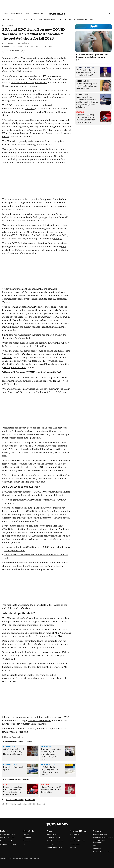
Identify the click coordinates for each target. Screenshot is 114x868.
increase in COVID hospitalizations (29, 83)
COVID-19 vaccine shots (24, 58)
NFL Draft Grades (7, 841)
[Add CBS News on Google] (13, 51)
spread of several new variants (21, 86)
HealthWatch (8, 20)
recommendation (36, 633)
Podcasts (73, 838)
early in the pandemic (33, 508)
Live (27, 14)
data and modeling (27, 112)
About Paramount (100, 834)
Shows (36, 14)
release (55, 97)
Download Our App (77, 841)
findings (57, 239)
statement (62, 299)
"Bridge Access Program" (41, 566)
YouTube (27, 834)
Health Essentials (65, 20)
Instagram (27, 841)
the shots (30, 109)
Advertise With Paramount (103, 838)
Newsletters (75, 834)
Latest (6, 14)
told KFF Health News (39, 721)
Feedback (97, 849)
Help (95, 845)
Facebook (27, 838)
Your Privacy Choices (55, 841)
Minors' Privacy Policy (55, 847)
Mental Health (50, 20)
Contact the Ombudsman (103, 852)
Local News (16, 14)
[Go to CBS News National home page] (57, 14)
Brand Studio (75, 844)
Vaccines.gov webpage (46, 446)
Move (26, 20)
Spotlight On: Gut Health (83, 20)
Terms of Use (52, 844)
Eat (20, 20)
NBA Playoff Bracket (8, 844)
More (30, 742)
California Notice (53, 838)
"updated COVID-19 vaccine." (43, 361)
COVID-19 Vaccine (15, 800)
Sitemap (73, 847)
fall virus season (24, 71)
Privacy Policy (52, 834)
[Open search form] (110, 14)
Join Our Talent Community (99, 841)
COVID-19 (30, 800)
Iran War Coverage (7, 838)
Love (40, 20)
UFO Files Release (7, 834)
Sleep (33, 20)
